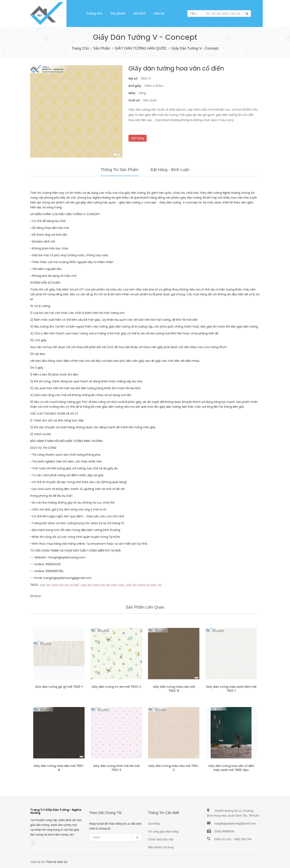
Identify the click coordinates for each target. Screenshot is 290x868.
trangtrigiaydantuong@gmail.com (235, 823)
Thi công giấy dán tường (163, 832)
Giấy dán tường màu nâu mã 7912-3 (174, 768)
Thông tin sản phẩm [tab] (120, 170)
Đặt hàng (138, 138)
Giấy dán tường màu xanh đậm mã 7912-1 (231, 689)
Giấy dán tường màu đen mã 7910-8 (59, 768)
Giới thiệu (154, 824)
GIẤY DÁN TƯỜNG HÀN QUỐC (141, 48)
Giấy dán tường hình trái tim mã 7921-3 (116, 768)
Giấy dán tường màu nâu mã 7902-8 (174, 689)
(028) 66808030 (224, 831)
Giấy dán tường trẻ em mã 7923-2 (116, 687)
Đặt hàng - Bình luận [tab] (170, 170)
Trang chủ (94, 13)
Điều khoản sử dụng (161, 847)
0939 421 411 (224, 839)
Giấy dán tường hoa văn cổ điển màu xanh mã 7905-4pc (231, 768)
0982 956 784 (243, 839)
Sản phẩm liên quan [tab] (145, 607)
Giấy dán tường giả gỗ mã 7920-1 (59, 687)
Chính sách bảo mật (161, 839)
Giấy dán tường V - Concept (195, 48)
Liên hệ (159, 13)
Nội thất (140, 13)
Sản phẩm (118, 13)
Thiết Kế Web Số (57, 862)
